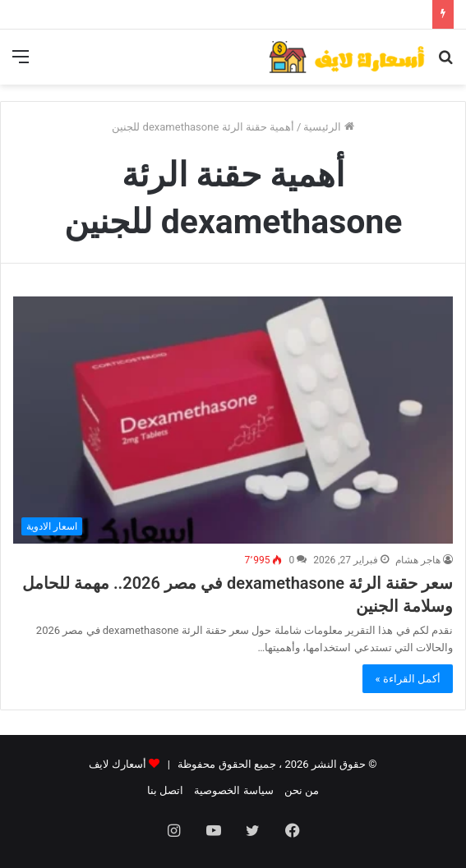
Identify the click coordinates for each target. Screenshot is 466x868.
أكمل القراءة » (408, 679)
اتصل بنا (165, 790)
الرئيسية (328, 127)
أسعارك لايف (117, 764)
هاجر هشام (418, 560)
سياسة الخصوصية (233, 790)
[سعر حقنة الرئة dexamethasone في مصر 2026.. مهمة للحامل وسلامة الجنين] (233, 420)
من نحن (302, 790)
